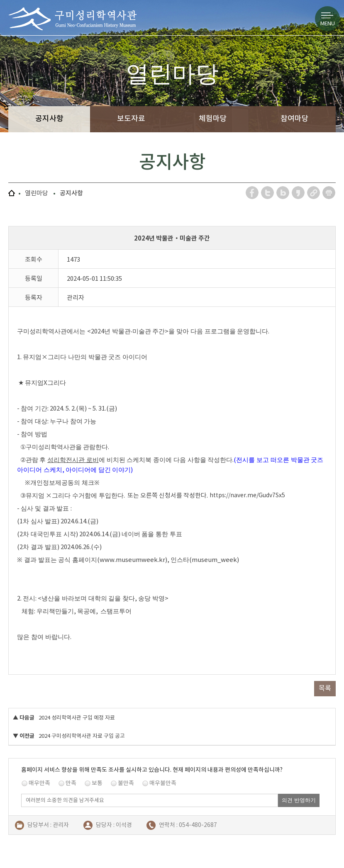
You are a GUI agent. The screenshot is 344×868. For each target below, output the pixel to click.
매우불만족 (163, 783)
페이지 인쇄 (329, 193)
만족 (71, 783)
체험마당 (213, 118)
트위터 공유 (268, 193)
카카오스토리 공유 (299, 193)
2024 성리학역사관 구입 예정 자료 (77, 718)
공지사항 (49, 118)
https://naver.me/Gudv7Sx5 (247, 495)
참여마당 (295, 118)
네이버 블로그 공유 (283, 193)
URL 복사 (314, 193)
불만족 (126, 783)
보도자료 (131, 118)
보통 (97, 783)
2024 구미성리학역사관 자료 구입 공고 (82, 736)
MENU (328, 23)
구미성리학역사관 (72, 19)
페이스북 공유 (253, 193)
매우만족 (39, 783)
